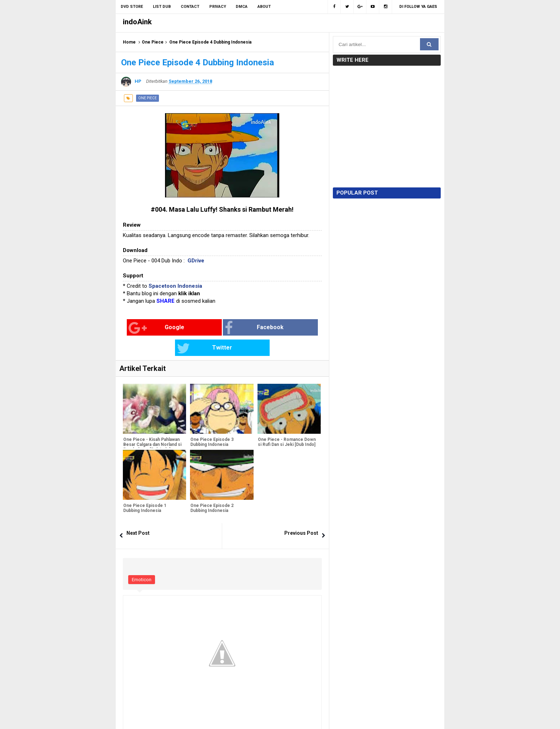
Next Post (138, 513)
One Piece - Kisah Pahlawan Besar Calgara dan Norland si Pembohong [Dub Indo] (152, 424)
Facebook (214, 328)
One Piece (153, 42)
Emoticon (142, 559)
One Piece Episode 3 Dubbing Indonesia (212, 422)
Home (129, 42)
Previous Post (301, 513)
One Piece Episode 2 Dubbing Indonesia (212, 488)
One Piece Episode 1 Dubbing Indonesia (144, 488)
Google (145, 328)
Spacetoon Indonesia (175, 286)
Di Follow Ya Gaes (418, 7)
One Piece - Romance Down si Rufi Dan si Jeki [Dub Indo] (286, 422)
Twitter (278, 328)
